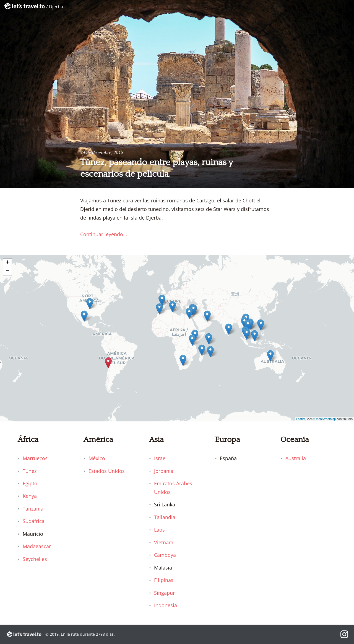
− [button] (8, 271)
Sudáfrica (34, 521)
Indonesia (166, 605)
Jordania (164, 471)
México (97, 458)
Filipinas (164, 580)
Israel (160, 458)
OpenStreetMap (325, 419)
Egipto (30, 483)
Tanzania (33, 509)
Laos (159, 530)
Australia (296, 458)
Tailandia (165, 517)
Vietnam (164, 542)
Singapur (164, 593)
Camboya (165, 555)
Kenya (30, 496)
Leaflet (301, 419)
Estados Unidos (107, 471)
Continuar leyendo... (104, 234)
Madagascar (37, 546)
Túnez (30, 471)
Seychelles (35, 559)
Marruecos (35, 458)
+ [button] (8, 263)
